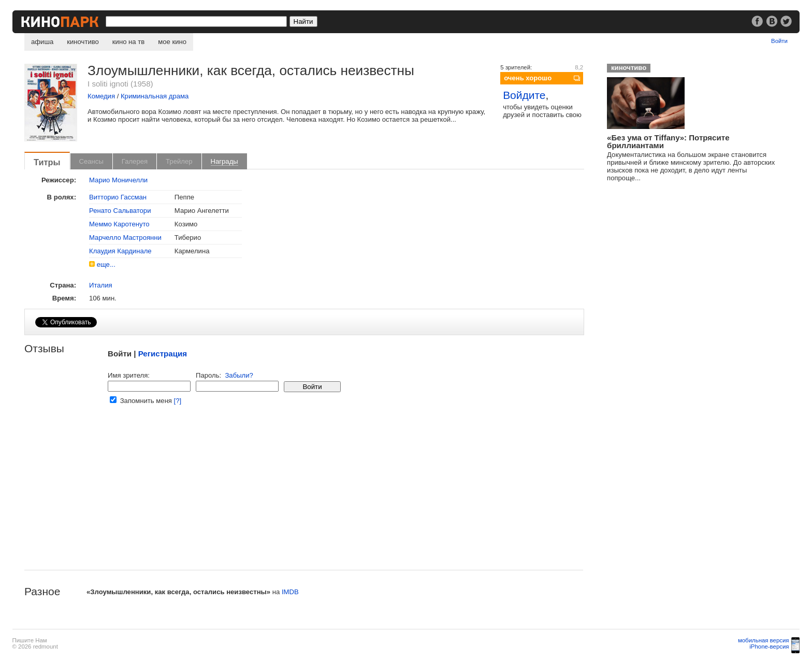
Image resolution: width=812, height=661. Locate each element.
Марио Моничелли (118, 180)
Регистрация (163, 354)
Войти (779, 41)
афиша (42, 42)
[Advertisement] (304, 497)
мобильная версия (764, 640)
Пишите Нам (30, 640)
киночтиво (83, 42)
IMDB (290, 592)
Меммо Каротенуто (119, 224)
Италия (101, 285)
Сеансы (91, 161)
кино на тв (128, 42)
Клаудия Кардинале (120, 251)
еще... (106, 264)
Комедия (101, 96)
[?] (178, 401)
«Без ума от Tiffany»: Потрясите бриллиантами (668, 141)
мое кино (172, 42)
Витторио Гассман (118, 197)
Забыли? (239, 375)
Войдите (524, 95)
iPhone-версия (769, 646)
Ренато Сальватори (120, 211)
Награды (224, 161)
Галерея (135, 161)
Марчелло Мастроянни (125, 238)
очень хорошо (528, 78)
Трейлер (179, 161)
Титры (47, 162)
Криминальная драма (155, 96)
